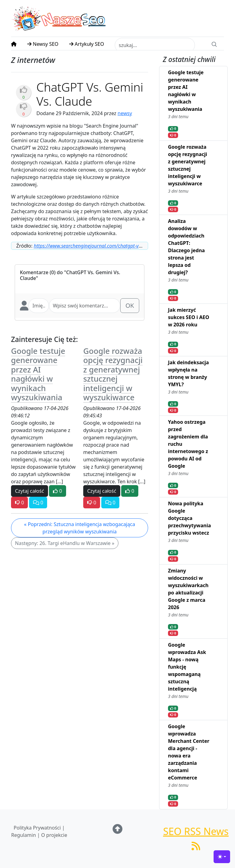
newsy (125, 113)
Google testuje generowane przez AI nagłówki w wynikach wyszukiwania (38, 374)
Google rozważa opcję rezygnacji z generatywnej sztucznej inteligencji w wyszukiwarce (113, 374)
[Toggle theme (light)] (222, 857)
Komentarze (34, 272)
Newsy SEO (43, 44)
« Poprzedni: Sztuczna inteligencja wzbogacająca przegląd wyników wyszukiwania (80, 528)
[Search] (214, 44)
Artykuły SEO (87, 44)
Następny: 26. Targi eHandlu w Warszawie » (65, 543)
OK (130, 305)
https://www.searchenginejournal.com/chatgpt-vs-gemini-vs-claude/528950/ (116, 246)
